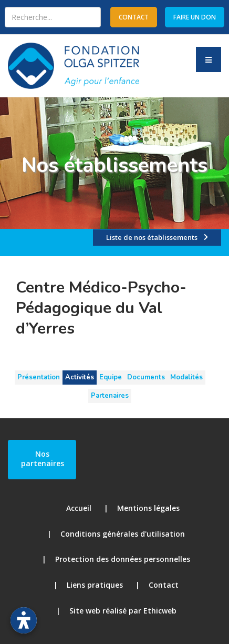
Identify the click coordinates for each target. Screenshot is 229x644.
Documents (146, 377)
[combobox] (53, 17)
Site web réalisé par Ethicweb (123, 611)
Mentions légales (148, 508)
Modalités (186, 377)
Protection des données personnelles (123, 559)
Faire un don (195, 17)
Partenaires (110, 396)
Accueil (79, 508)
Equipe (111, 377)
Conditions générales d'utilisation (123, 534)
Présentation (39, 377)
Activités (80, 377)
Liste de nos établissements (152, 237)
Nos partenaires (43, 459)
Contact (164, 585)
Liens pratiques (95, 585)
